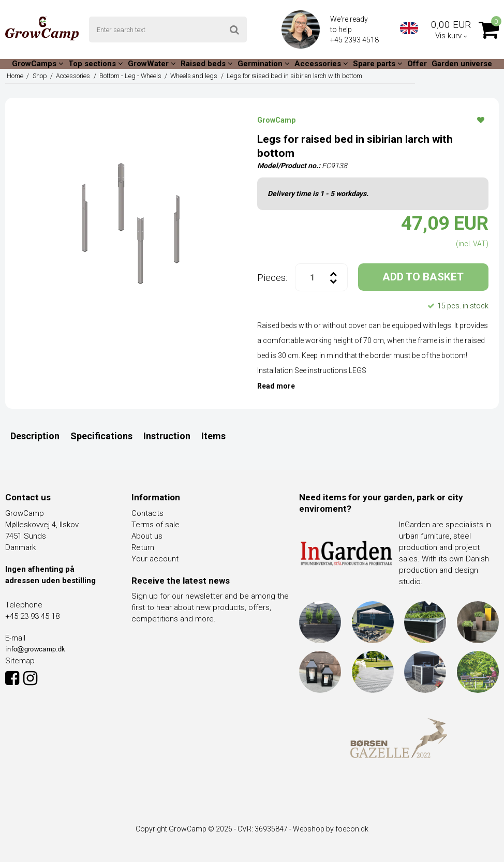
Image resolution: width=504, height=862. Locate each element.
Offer (417, 64)
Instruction (167, 436)
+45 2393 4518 (355, 40)
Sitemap (20, 661)
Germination (264, 64)
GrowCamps (38, 64)
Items (213, 436)
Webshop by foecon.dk (331, 829)
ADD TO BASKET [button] (423, 277)
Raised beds (207, 64)
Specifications (101, 436)
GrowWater (152, 64)
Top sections (96, 64)
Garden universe (462, 64)
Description (35, 436)
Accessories (321, 64)
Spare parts (378, 64)
